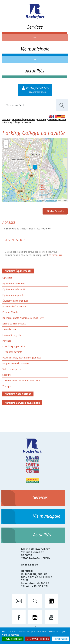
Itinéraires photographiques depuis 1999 (23, 318)
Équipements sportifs (13, 295)
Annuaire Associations (18, 394)
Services (35, 27)
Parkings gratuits (57, 120)
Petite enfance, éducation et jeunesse (22, 358)
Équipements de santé (14, 289)
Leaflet (39, 201)
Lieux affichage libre (13, 335)
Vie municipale (35, 49)
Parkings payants (13, 352)
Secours (7, 375)
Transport (7, 386)
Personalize (61, 639)
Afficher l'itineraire (55, 211)
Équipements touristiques (15, 301)
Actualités (35, 71)
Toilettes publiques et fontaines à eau (22, 380)
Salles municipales (12, 369)
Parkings (42, 120)
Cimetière (7, 278)
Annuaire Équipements (23, 120)
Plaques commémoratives (16, 363)
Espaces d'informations (14, 306)
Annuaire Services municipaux (22, 403)
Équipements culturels (14, 284)
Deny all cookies (38, 639)
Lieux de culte (9, 329)
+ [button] (6, 142)
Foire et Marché (11, 312)
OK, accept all (13, 639)
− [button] (6, 146)
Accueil (6, 120)
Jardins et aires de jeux (14, 324)
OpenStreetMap (51, 201)
